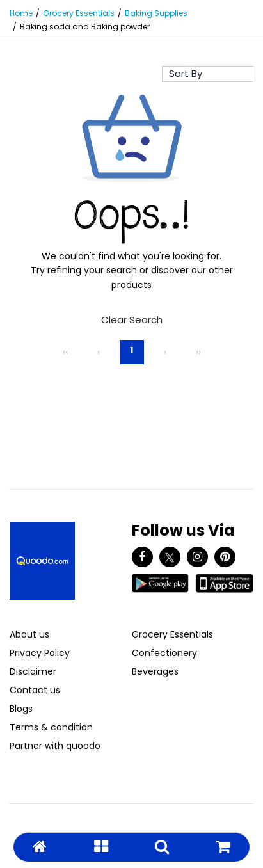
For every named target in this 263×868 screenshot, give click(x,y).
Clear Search (132, 320)
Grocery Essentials (79, 13)
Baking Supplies (156, 13)
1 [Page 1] (131, 350)
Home (21, 13)
